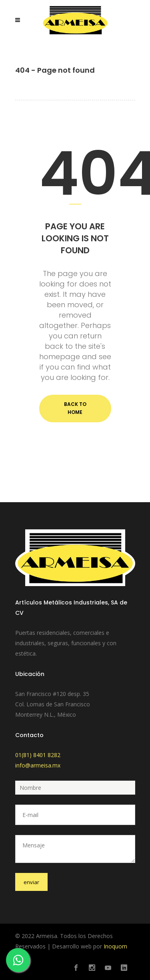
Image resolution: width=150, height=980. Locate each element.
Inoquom (115, 946)
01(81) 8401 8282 (38, 755)
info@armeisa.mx (38, 765)
